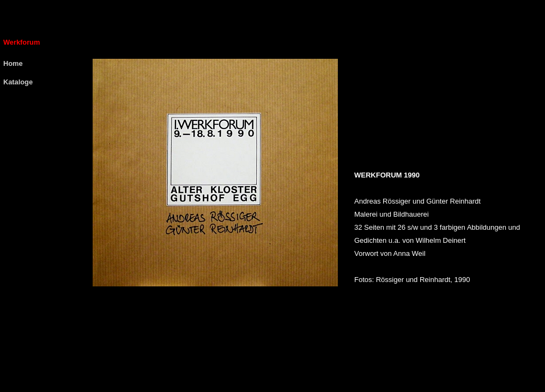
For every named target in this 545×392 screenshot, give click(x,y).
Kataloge (18, 82)
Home (13, 63)
